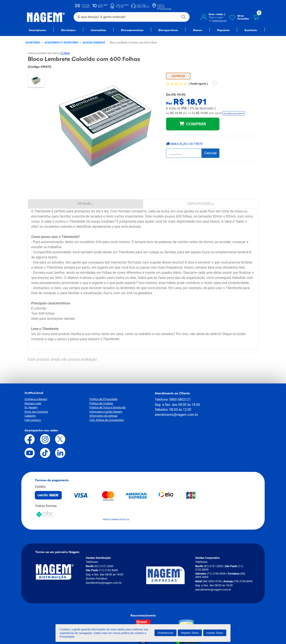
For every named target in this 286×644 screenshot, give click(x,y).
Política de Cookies (97, 403)
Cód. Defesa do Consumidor (103, 420)
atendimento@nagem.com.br (168, 414)
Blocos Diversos (94, 43)
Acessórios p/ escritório (62, 43)
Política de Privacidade (99, 399)
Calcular (210, 153)
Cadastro (30, 416)
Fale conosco (33, 420)
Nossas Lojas (33, 403)
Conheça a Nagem (36, 399)
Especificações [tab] (201, 204)
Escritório (33, 43)
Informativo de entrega (99, 416)
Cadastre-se (219, 20)
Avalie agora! (198, 84)
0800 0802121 (171, 399)
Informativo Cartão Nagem (102, 412)
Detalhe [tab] (85, 204)
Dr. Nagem (31, 407)
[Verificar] (184, 587)
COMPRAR (193, 124)
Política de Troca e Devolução (104, 407)
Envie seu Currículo (36, 412)
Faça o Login (216, 17)
